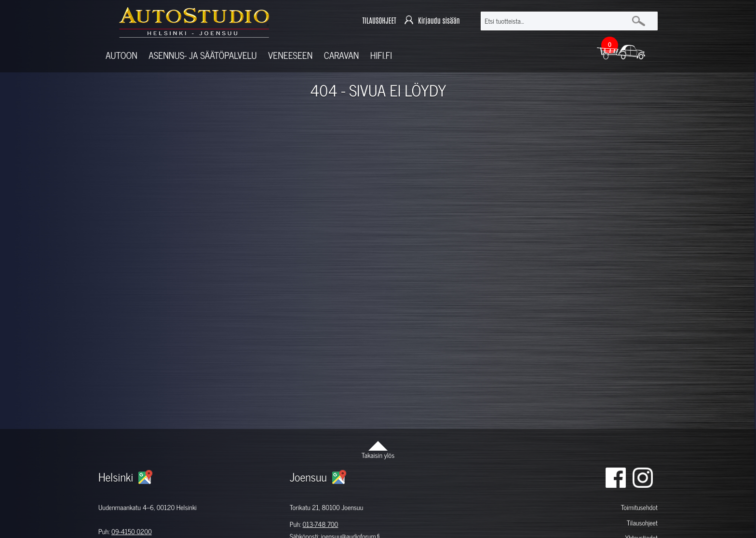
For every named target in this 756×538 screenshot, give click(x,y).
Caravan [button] (342, 55)
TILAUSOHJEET (379, 21)
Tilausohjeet (642, 523)
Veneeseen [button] (290, 55)
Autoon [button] (121, 55)
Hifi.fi (381, 55)
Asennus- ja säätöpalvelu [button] (202, 55)
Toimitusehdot (639, 507)
